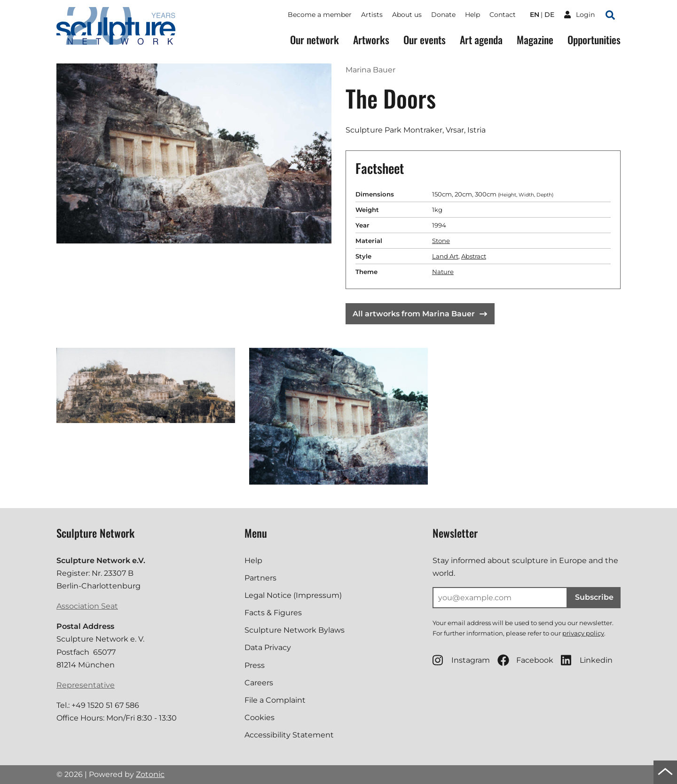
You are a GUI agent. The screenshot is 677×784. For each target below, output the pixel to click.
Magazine (535, 40)
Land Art (445, 256)
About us (407, 15)
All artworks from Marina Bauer (420, 314)
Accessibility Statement (289, 735)
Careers (259, 683)
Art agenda (481, 40)
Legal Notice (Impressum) (293, 595)
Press (255, 665)
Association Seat (87, 606)
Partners (260, 578)
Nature (443, 272)
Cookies (260, 717)
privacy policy (583, 633)
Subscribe (594, 597)
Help (472, 15)
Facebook (525, 660)
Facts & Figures (273, 613)
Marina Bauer (370, 70)
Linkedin (587, 660)
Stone (441, 241)
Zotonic (150, 774)
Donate (443, 15)
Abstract (474, 256)
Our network (315, 40)
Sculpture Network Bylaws (295, 630)
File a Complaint (275, 700)
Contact (503, 15)
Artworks (371, 40)
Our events (425, 40)
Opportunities (594, 40)
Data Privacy (268, 647)
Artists (372, 15)
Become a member (320, 15)
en (535, 15)
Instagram (461, 660)
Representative (86, 685)
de (549, 15)
